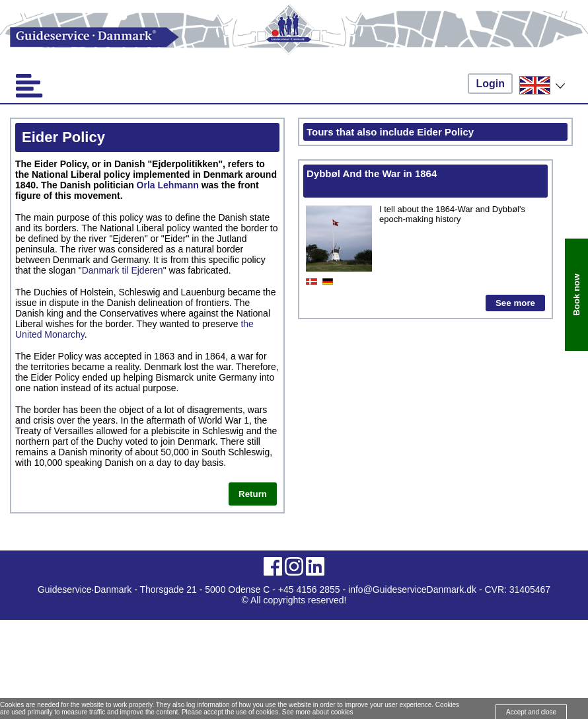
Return (253, 494)
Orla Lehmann (168, 185)
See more (515, 303)
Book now (576, 295)
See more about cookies (318, 712)
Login (490, 84)
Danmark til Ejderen (123, 270)
